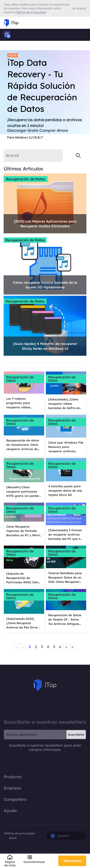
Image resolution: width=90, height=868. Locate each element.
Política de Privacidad (31, 12)
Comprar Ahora (54, 130)
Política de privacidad (19, 833)
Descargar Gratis (23, 130)
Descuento (72, 861)
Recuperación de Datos (26, 179)
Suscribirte (76, 735)
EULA (13, 838)
